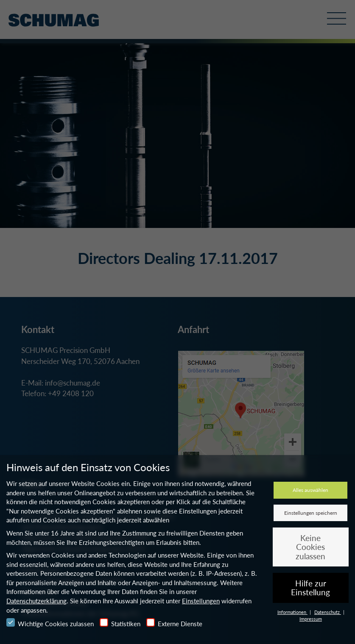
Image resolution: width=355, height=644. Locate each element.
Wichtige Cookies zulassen (50, 623)
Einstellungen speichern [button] (311, 513)
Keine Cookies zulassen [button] (310, 547)
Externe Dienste (174, 623)
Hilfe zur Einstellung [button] (310, 588)
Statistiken (120, 623)
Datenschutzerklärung (36, 601)
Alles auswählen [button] (310, 490)
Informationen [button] (292, 612)
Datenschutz (328, 612)
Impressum (311, 619)
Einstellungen (201, 601)
